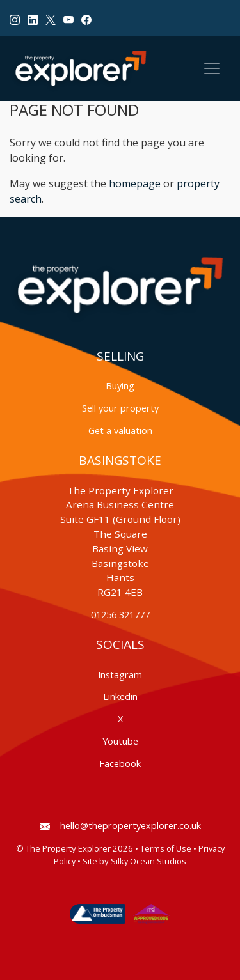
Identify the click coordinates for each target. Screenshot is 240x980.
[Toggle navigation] (212, 68)
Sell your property (120, 408)
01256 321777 (120, 615)
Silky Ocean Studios (148, 861)
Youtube (120, 741)
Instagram (120, 675)
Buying (120, 386)
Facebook (120, 764)
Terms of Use (166, 849)
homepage (135, 183)
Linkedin (120, 696)
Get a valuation (120, 431)
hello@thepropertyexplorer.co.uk (120, 826)
